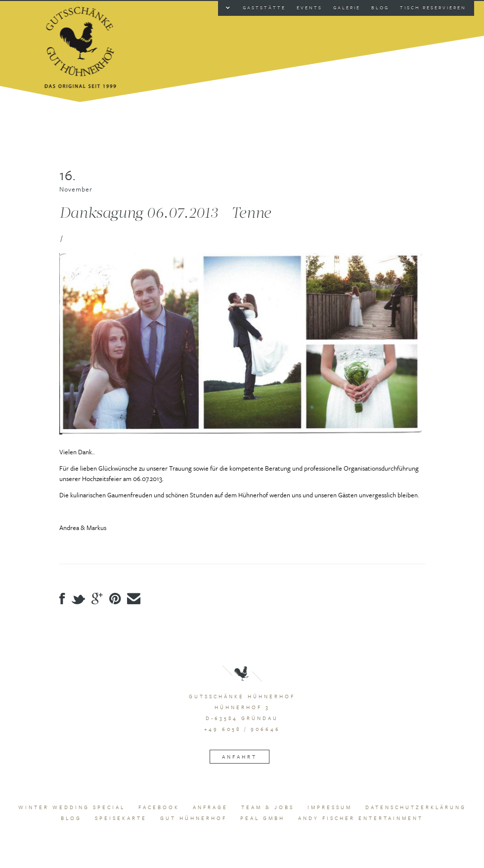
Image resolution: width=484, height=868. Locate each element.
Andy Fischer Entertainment (361, 818)
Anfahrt (240, 757)
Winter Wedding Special (72, 807)
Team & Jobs (268, 807)
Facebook (159, 807)
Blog (71, 818)
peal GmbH (263, 818)
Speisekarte (121, 818)
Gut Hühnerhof (194, 818)
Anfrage (210, 807)
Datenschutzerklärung (416, 807)
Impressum (330, 807)
